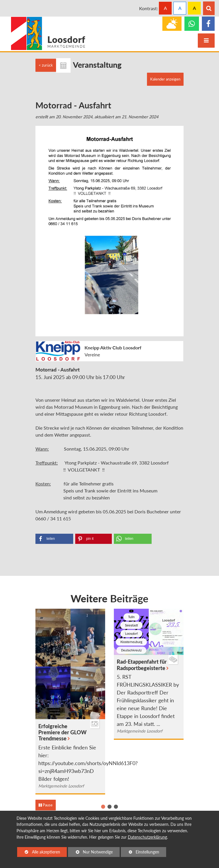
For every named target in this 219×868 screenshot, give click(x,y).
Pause (46, 805)
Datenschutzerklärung (147, 837)
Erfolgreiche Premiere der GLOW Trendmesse (62, 732)
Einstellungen (140, 853)
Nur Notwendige (90, 853)
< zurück (46, 65)
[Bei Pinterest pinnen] (94, 539)
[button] (103, 807)
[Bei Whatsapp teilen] (133, 539)
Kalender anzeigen (165, 79)
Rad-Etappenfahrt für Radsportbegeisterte (142, 665)
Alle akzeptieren (39, 852)
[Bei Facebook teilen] (54, 539)
